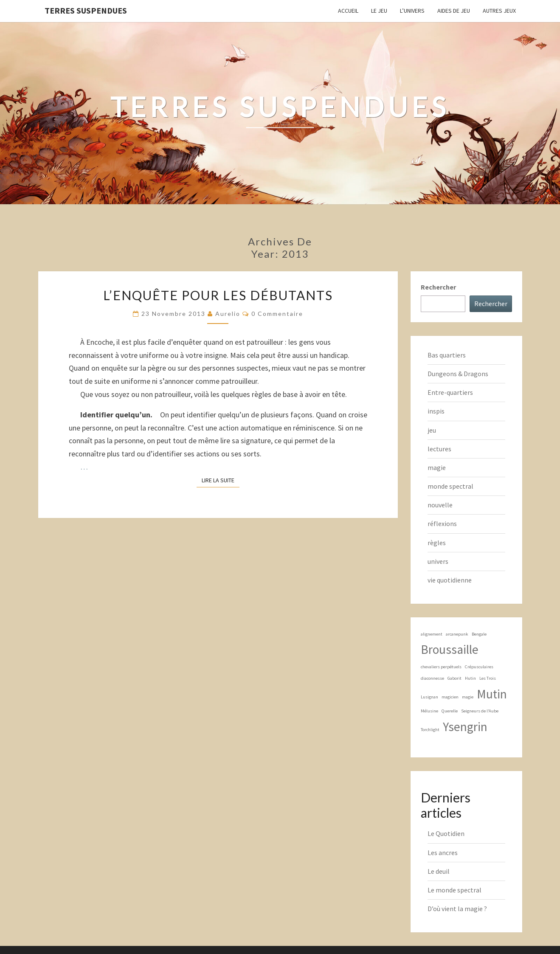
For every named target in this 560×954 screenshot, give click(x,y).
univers (438, 561)
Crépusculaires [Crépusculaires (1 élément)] (479, 667)
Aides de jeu (454, 11)
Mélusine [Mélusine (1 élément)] (429, 711)
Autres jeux (499, 11)
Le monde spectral (454, 890)
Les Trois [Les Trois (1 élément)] (488, 678)
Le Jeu (379, 11)
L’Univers (412, 11)
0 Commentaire (277, 314)
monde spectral (450, 486)
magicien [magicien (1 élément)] (450, 697)
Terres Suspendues (86, 10)
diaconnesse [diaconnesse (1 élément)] (432, 678)
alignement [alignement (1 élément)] (432, 634)
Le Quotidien (446, 833)
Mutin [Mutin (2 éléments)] (492, 694)
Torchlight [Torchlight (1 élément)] (430, 730)
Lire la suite (221, 480)
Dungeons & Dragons (458, 374)
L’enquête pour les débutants (218, 295)
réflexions (442, 523)
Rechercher (438, 287)
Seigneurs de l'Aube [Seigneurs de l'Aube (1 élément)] (480, 711)
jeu (432, 430)
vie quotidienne (450, 580)
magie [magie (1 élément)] (468, 697)
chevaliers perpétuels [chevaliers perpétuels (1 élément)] (441, 667)
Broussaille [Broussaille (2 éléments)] (450, 649)
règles (437, 543)
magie (437, 467)
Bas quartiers (447, 355)
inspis (436, 411)
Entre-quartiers (450, 392)
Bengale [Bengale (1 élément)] (479, 634)
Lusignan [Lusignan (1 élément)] (429, 697)
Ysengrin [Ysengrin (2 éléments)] (465, 727)
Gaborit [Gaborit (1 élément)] (454, 678)
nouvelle (440, 505)
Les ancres (443, 853)
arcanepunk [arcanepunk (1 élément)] (457, 634)
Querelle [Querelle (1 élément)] (450, 711)
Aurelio (228, 314)
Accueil (348, 11)
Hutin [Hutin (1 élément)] (470, 678)
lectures (439, 449)
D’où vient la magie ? (457, 909)
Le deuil (439, 871)
